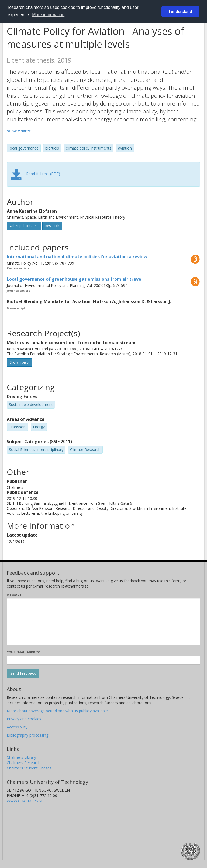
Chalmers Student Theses (29, 768)
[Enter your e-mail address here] (103, 660)
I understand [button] (180, 12)
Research (52, 226)
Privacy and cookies (24, 719)
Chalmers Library (21, 757)
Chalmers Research (24, 763)
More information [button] (48, 15)
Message (14, 594)
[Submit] (23, 673)
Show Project (20, 362)
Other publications (24, 226)
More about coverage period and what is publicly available (57, 711)
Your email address (24, 652)
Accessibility (17, 727)
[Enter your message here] (103, 622)
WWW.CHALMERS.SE (25, 801)
